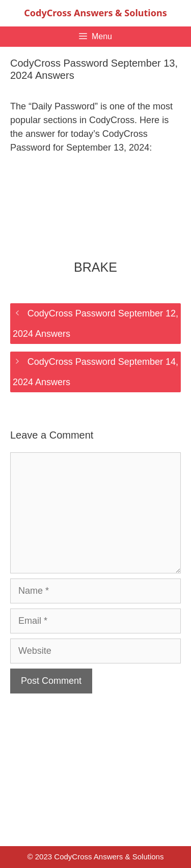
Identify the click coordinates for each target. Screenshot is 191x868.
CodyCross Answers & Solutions (95, 13)
